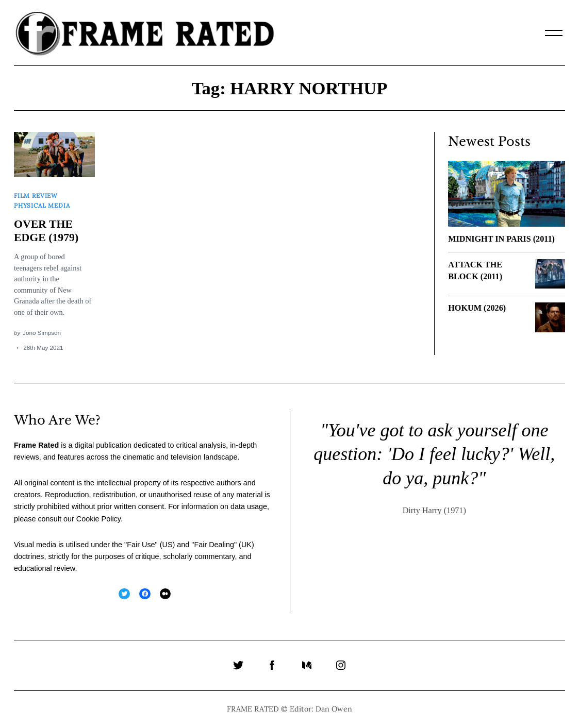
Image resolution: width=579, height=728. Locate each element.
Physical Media (42, 205)
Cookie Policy (98, 518)
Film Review (36, 196)
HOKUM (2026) (477, 308)
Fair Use (141, 544)
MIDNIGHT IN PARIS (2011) (501, 239)
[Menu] (554, 33)
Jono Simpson (42, 333)
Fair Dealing (214, 544)
